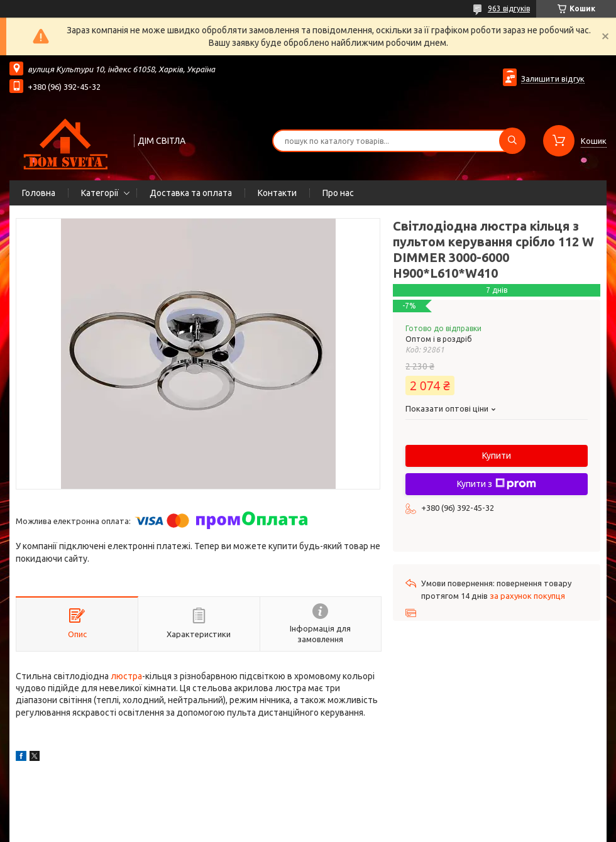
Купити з (497, 484)
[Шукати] (512, 141)
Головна (39, 193)
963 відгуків (509, 8)
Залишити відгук (553, 79)
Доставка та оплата (191, 193)
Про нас (338, 193)
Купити (497, 456)
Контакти (277, 193)
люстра (126, 676)
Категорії (100, 193)
